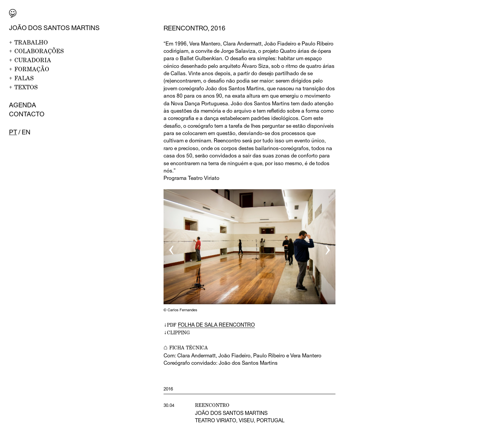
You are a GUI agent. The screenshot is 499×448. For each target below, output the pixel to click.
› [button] (328, 247)
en (26, 132)
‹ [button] (171, 247)
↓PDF (209, 325)
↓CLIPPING (177, 332)
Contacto (27, 114)
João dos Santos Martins (54, 28)
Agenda (23, 105)
